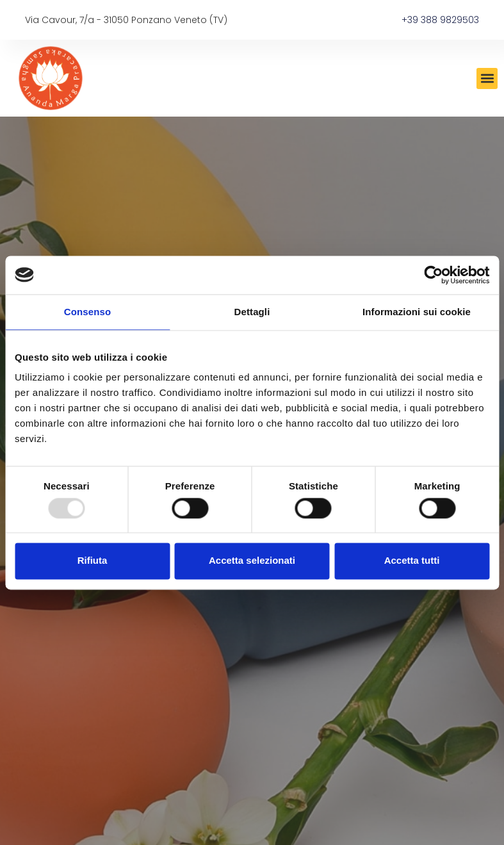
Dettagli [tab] (252, 312)
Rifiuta (93, 561)
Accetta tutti (412, 561)
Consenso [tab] (87, 312)
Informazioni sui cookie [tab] (417, 312)
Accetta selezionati (252, 561)
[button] (487, 78)
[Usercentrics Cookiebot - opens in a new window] (433, 275)
